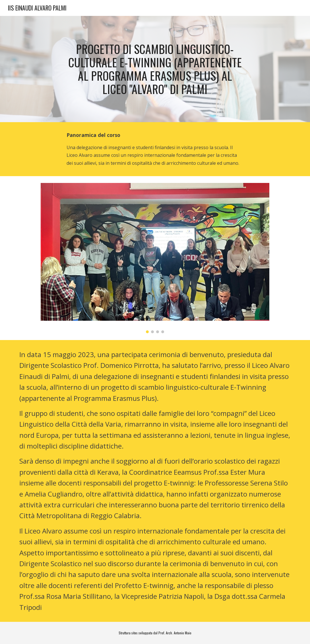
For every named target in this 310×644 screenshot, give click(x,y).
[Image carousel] (155, 258)
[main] (155, 69)
